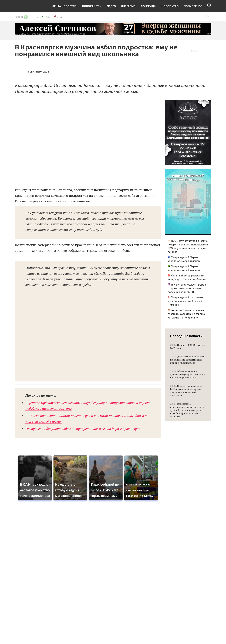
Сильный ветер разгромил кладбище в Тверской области (187, 277)
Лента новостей (64, 6)
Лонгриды (148, 6)
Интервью (128, 6)
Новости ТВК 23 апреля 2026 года (188, 347)
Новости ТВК (91, 6)
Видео (111, 6)
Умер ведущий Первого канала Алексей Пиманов (184, 259)
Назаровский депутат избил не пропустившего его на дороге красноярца (83, 429)
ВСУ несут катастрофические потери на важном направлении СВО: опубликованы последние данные (188, 246)
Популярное (193, 6)
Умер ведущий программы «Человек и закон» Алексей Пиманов (186, 301)
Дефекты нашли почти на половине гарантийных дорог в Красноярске (187, 360)
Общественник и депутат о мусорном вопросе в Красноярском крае (188, 374)
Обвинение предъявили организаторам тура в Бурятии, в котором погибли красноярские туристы (187, 410)
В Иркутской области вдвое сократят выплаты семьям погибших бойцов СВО (187, 288)
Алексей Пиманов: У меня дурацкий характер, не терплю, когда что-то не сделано (186, 314)
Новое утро (170, 6)
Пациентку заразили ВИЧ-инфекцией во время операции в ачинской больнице (186, 391)
